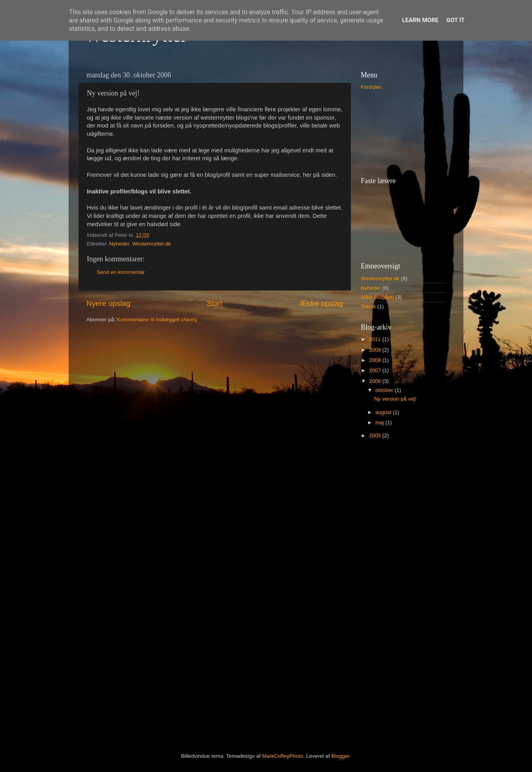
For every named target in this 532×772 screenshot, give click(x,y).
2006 (376, 381)
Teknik (368, 306)
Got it (455, 20)
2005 (376, 436)
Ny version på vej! (395, 399)
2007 (376, 370)
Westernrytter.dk (152, 244)
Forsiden (371, 87)
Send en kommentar (121, 272)
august (384, 412)
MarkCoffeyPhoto (283, 756)
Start (215, 303)
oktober (385, 390)
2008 (376, 360)
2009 (376, 350)
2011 (376, 339)
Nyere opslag (108, 303)
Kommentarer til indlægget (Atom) (157, 319)
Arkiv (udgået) (377, 297)
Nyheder (119, 244)
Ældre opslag (321, 303)
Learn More (420, 20)
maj (380, 423)
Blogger (341, 756)
